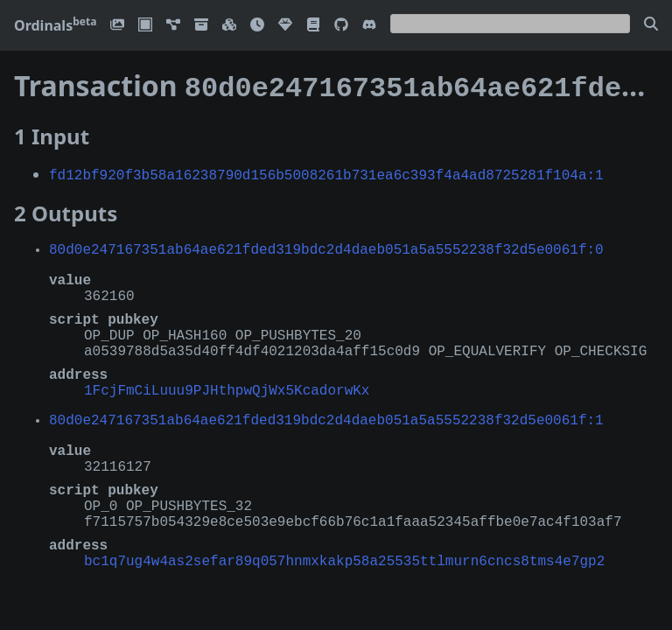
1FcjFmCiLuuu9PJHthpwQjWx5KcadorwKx (227, 386)
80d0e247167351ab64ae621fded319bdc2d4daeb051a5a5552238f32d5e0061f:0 (326, 245)
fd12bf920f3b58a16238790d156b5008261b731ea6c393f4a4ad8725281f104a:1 (326, 171)
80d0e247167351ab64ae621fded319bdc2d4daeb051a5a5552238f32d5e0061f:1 (326, 416)
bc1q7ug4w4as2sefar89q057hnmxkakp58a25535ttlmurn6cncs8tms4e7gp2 (344, 556)
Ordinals (55, 25)
